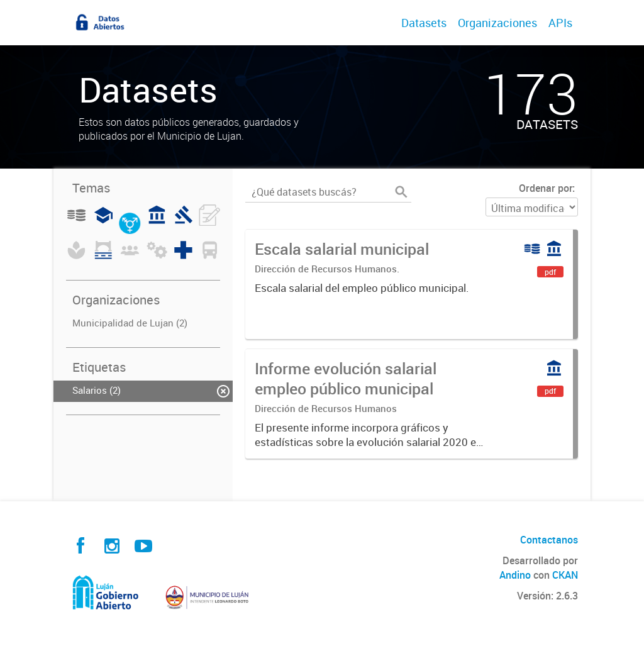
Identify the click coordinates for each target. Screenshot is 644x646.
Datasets (424, 23)
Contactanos (549, 540)
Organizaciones (497, 23)
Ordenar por (546, 188)
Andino (515, 575)
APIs (560, 23)
